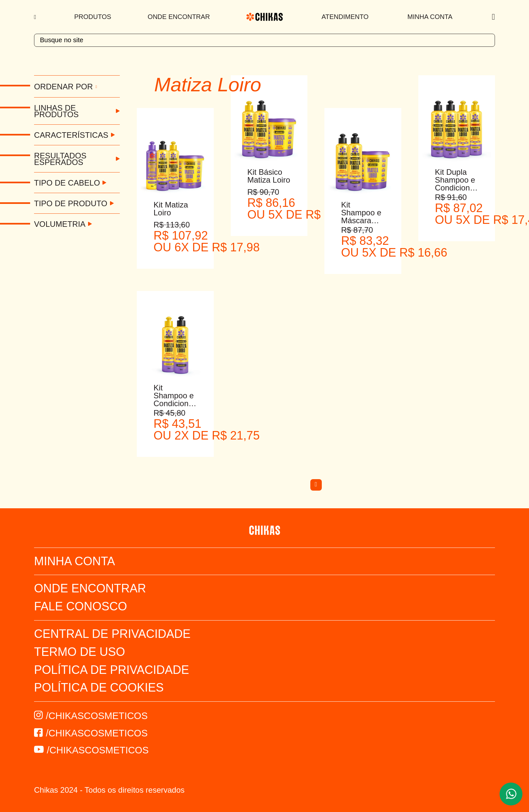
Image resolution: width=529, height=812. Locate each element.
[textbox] (264, 40)
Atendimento (345, 17)
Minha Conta (430, 17)
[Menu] (36, 17)
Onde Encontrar (179, 17)
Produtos (93, 17)
